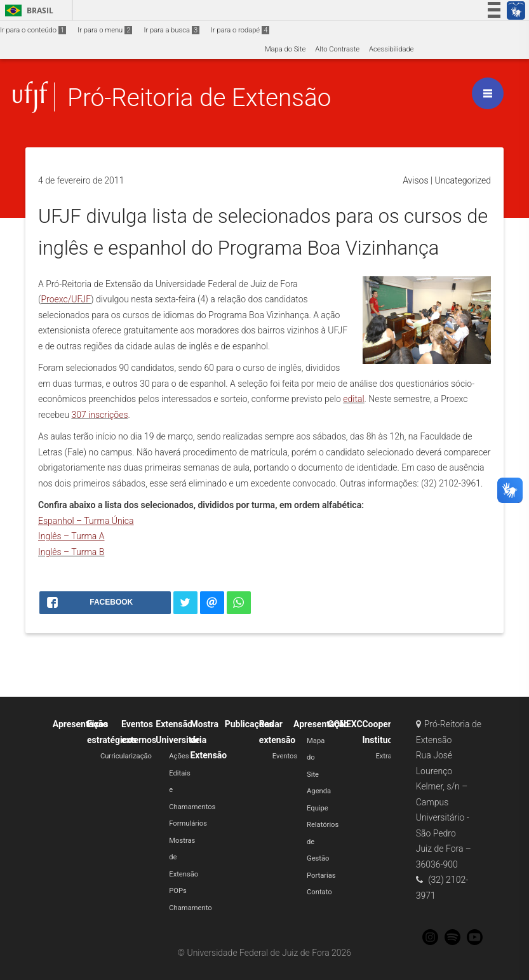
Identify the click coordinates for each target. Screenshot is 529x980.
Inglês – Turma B (71, 552)
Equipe (318, 808)
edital (353, 399)
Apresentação (80, 724)
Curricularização (126, 756)
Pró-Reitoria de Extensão (199, 97)
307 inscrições (99, 415)
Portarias (321, 876)
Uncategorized (463, 180)
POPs (178, 891)
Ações (179, 756)
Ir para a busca (171, 30)
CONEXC (345, 724)
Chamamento (190, 908)
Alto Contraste (337, 49)
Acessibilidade (391, 49)
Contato (319, 892)
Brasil (27, 10)
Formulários (188, 823)
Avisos (415, 180)
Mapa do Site (285, 49)
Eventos (285, 756)
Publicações (249, 724)
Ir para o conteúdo (33, 30)
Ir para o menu (105, 30)
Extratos (388, 756)
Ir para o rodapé (240, 30)
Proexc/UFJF (66, 299)
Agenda (319, 791)
